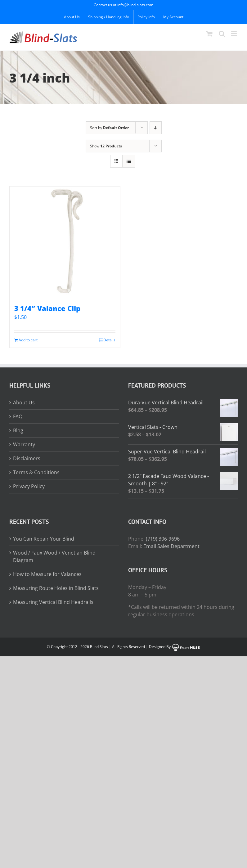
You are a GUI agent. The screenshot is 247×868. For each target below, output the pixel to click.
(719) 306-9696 (163, 539)
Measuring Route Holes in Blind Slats (56, 588)
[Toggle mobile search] (222, 34)
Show (106, 146)
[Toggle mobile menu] (234, 34)
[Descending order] (156, 128)
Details (109, 340)
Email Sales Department (171, 546)
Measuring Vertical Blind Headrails (53, 602)
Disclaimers (27, 458)
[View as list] (129, 161)
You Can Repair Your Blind (44, 539)
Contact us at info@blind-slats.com (123, 5)
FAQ (18, 416)
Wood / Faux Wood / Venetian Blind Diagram (54, 556)
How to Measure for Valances (47, 574)
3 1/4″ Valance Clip (47, 308)
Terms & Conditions (36, 472)
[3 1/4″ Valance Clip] (65, 242)
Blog (18, 430)
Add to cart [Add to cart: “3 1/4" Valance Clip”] (28, 340)
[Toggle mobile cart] (209, 34)
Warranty (24, 444)
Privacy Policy (29, 486)
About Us (24, 403)
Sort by (109, 128)
